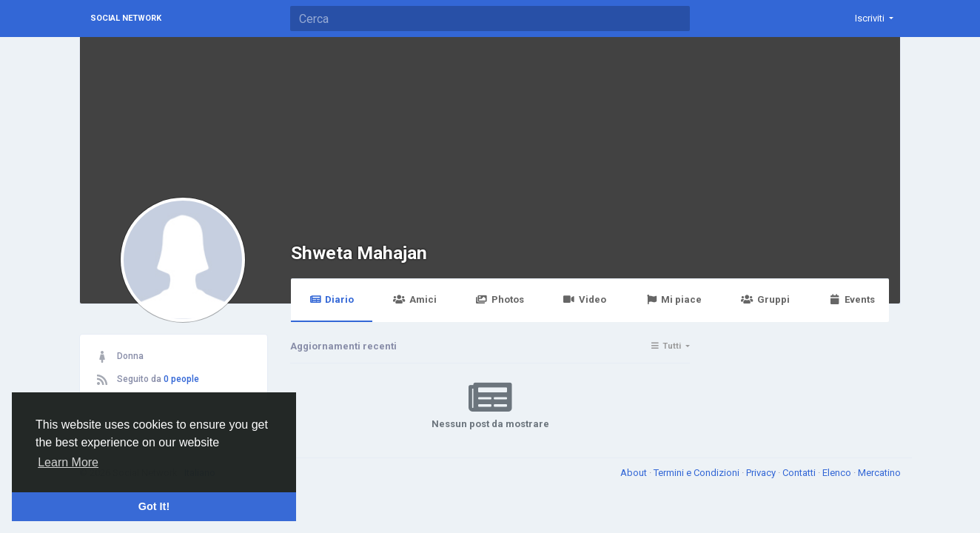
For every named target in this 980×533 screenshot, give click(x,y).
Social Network (126, 18)
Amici (415, 299)
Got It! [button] (154, 506)
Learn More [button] (68, 462)
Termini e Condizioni (698, 473)
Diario (332, 299)
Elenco (838, 473)
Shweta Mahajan (359, 253)
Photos (500, 299)
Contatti (800, 473)
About (635, 473)
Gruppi (765, 299)
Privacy (762, 473)
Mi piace (674, 299)
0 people (181, 379)
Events (852, 299)
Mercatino (879, 473)
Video (585, 299)
